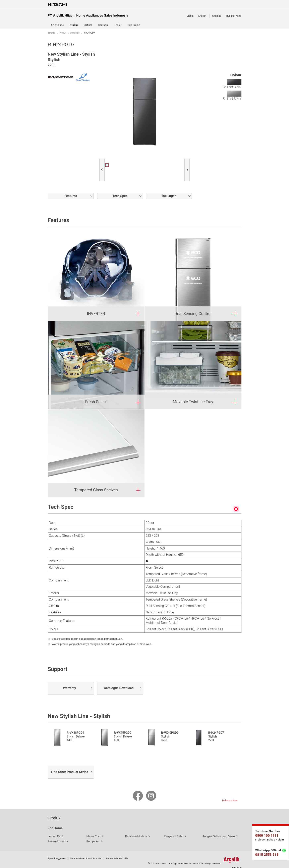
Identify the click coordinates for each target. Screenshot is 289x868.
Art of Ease (57, 25)
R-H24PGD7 (216, 724)
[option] (117, 166)
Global (190, 16)
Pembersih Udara (136, 828)
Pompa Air (93, 833)
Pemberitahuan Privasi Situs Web (86, 850)
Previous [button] (103, 166)
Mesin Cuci (93, 828)
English (202, 16)
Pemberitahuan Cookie (117, 850)
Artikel (88, 25)
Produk (63, 33)
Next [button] (188, 166)
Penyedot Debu (174, 828)
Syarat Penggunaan (57, 850)
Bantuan (103, 25)
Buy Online (134, 25)
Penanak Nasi (56, 833)
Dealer (118, 25)
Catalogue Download (119, 679)
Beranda (52, 33)
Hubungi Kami (234, 16)
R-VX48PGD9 (76, 724)
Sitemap (217, 16)
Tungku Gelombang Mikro (219, 828)
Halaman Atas (230, 792)
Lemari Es (75, 33)
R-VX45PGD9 (123, 724)
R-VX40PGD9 (170, 724)
